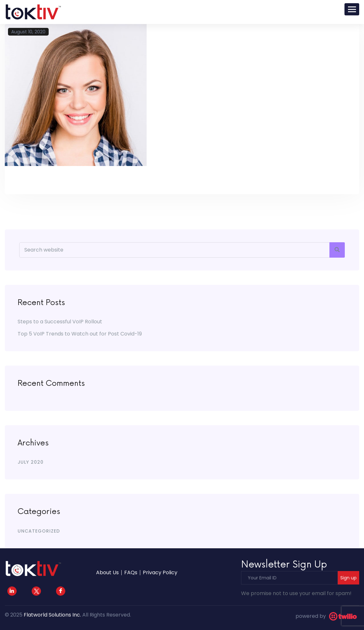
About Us (107, 573)
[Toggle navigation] (352, 9)
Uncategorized (39, 531)
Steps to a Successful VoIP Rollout (60, 322)
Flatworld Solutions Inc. (52, 615)
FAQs (131, 573)
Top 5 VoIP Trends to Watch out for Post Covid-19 (80, 334)
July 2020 (31, 462)
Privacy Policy (160, 573)
